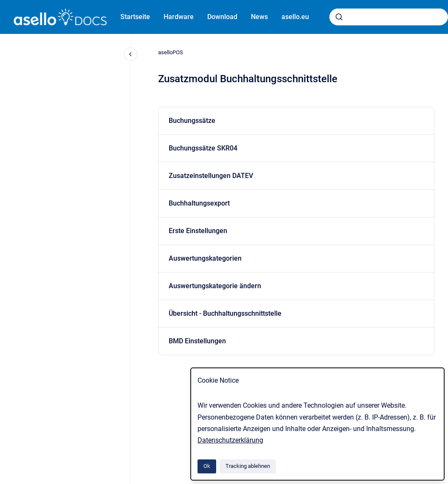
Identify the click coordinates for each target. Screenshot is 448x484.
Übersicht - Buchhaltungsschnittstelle (225, 313)
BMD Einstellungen (197, 341)
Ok (207, 466)
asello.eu (295, 17)
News (259, 17)
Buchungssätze (192, 121)
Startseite (135, 17)
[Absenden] (339, 17)
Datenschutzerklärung (230, 440)
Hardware (179, 17)
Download (222, 17)
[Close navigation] (131, 54)
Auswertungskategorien (205, 258)
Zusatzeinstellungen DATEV (211, 176)
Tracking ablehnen (248, 466)
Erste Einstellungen (198, 231)
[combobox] (389, 17)
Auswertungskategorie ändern (215, 286)
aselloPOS (171, 52)
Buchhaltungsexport (199, 203)
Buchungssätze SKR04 (203, 148)
